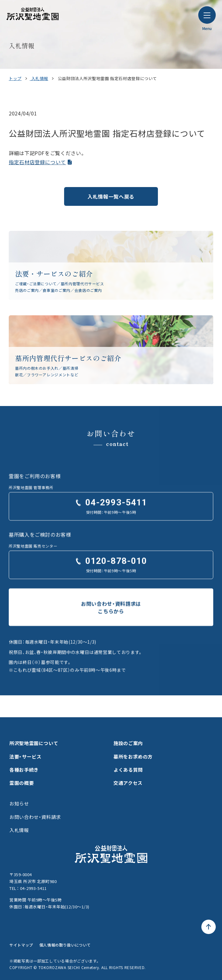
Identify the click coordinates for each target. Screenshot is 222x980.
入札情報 (40, 78)
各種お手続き (24, 770)
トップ (15, 78)
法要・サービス (25, 757)
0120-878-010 (116, 571)
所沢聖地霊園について (34, 743)
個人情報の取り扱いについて (65, 945)
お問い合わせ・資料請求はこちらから (111, 617)
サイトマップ (21, 945)
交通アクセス (128, 783)
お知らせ (19, 803)
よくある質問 (128, 770)
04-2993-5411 (116, 512)
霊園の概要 (22, 783)
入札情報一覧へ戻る (111, 196)
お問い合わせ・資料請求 (35, 817)
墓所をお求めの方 (133, 757)
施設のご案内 (128, 743)
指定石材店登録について (37, 162)
